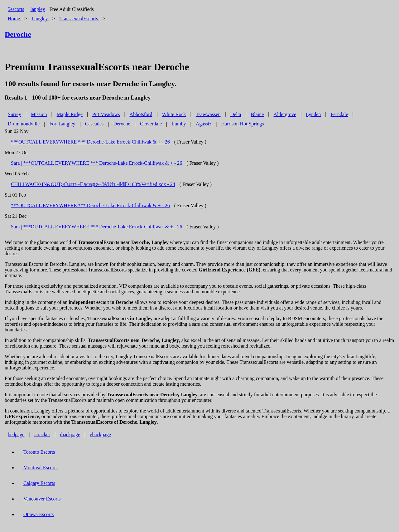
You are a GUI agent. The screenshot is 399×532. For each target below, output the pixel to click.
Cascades (94, 124)
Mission (39, 114)
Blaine (257, 114)
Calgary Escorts (39, 483)
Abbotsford (141, 114)
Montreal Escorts (41, 468)
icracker (42, 434)
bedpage (16, 434)
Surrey (14, 114)
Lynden (313, 114)
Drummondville (24, 124)
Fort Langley (62, 124)
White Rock (174, 114)
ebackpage (100, 434)
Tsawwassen (208, 114)
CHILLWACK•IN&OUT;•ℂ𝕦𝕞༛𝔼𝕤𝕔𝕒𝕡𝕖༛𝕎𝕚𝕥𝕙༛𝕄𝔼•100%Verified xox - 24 (93, 184)
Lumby (179, 124)
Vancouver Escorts (42, 499)
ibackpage (70, 434)
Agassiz (204, 124)
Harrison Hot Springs (243, 124)
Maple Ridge (70, 114)
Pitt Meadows (106, 114)
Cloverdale (151, 124)
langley (38, 9)
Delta (236, 114)
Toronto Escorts (39, 452)
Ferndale (339, 114)
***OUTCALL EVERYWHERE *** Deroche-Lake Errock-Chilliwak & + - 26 (90, 142)
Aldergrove (285, 114)
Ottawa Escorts (38, 514)
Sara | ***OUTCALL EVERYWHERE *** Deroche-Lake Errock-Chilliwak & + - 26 (96, 163)
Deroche (122, 124)
